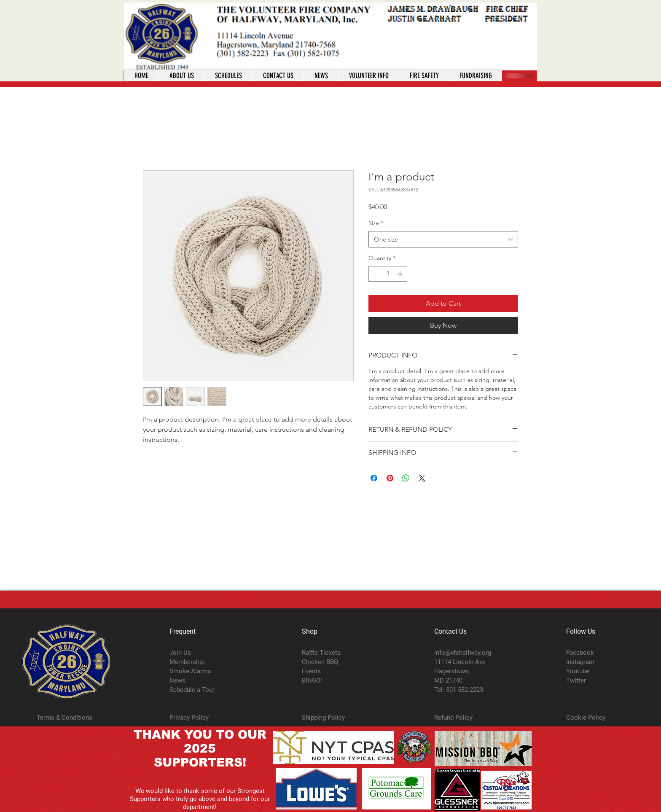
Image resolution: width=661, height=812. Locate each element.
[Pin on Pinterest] (390, 478)
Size (376, 223)
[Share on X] (422, 478)
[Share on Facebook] (374, 478)
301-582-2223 (465, 690)
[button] (368, 75)
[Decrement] (375, 274)
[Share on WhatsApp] (406, 478)
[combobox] (443, 239)
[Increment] (401, 274)
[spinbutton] (388, 274)
